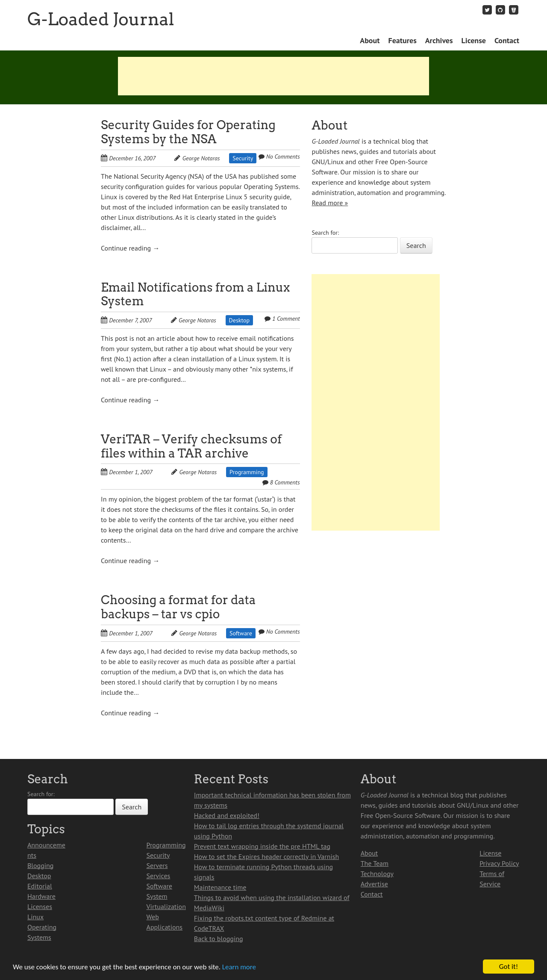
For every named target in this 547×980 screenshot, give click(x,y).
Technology (377, 874)
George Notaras (201, 158)
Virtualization (166, 906)
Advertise (374, 884)
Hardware (41, 896)
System (157, 896)
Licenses (40, 906)
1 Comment (286, 319)
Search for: (325, 233)
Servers (157, 865)
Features (402, 40)
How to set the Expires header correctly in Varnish (266, 856)
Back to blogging (219, 939)
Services (159, 876)
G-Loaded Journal (101, 19)
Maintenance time (220, 887)
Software (241, 633)
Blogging (40, 865)
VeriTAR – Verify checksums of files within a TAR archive (191, 446)
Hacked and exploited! (227, 815)
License (474, 40)
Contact (507, 40)
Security (243, 158)
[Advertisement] (273, 76)
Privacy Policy (499, 863)
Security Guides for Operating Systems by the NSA (188, 132)
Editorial (40, 886)
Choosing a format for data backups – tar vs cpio (178, 607)
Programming (247, 472)
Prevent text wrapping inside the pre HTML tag (262, 846)
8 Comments (285, 482)
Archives (439, 40)
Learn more (239, 967)
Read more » (330, 203)
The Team (375, 863)
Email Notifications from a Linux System (195, 294)
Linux (35, 917)
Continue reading (130, 248)
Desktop (240, 320)
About (370, 40)
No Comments (283, 156)
